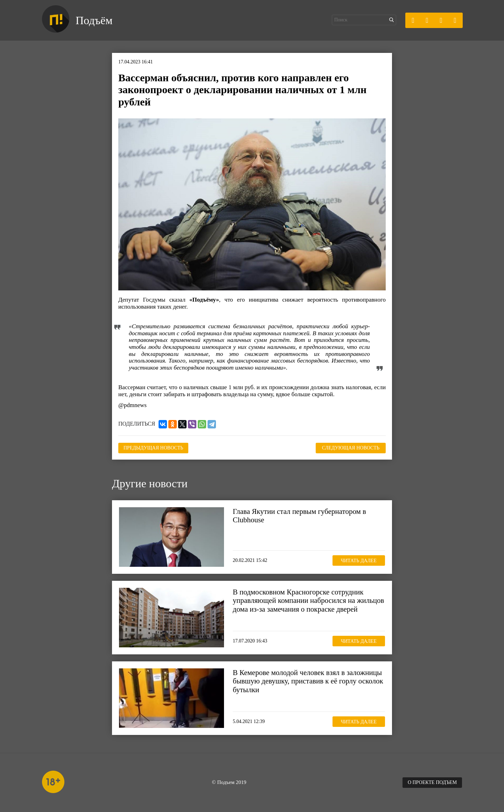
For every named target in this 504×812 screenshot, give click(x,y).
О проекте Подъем (432, 782)
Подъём (94, 20)
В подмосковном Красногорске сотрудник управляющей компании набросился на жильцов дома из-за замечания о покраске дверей (308, 600)
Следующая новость (351, 448)
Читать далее (359, 561)
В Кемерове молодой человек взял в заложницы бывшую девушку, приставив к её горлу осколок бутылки (308, 681)
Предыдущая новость (153, 448)
